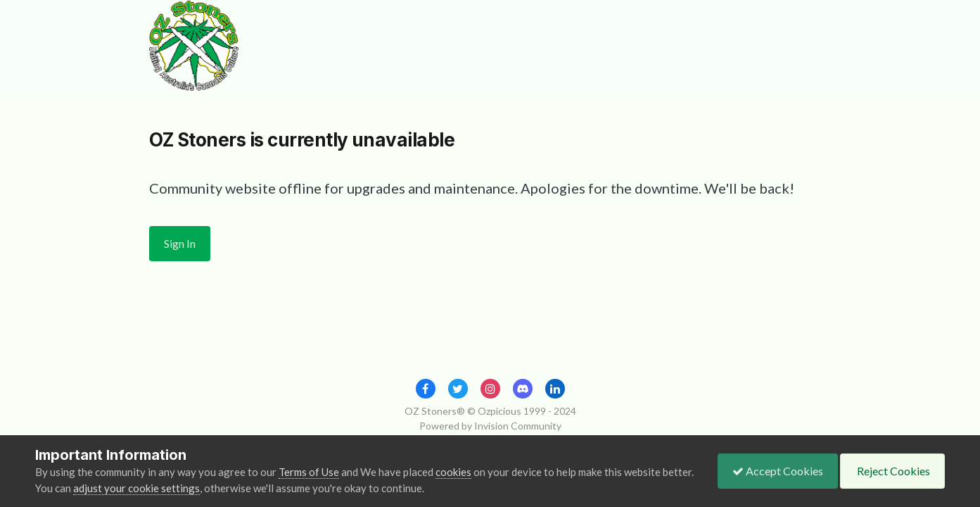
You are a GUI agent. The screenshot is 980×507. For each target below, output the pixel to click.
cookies (453, 472)
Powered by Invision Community (490, 426)
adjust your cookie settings (136, 488)
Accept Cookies (778, 471)
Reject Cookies (892, 471)
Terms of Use (309, 472)
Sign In (180, 243)
